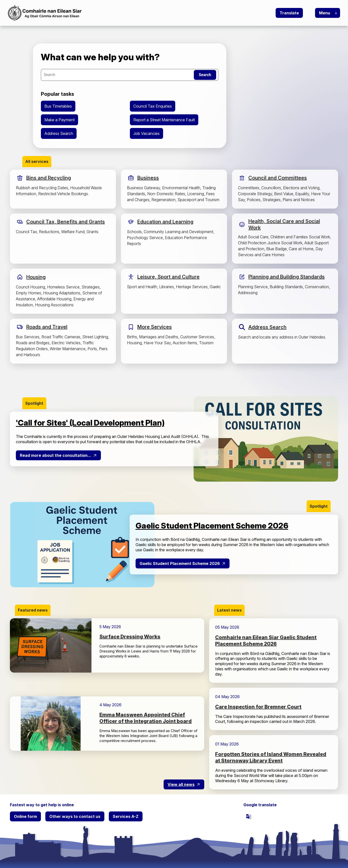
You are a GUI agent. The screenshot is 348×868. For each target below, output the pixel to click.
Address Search (59, 133)
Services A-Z (126, 816)
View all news (181, 784)
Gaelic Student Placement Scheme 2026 (180, 563)
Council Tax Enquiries (153, 106)
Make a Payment (59, 120)
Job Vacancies (146, 133)
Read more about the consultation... (56, 455)
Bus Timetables (58, 106)
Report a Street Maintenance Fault (164, 120)
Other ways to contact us (75, 816)
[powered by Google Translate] (249, 816)
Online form (25, 816)
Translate (289, 13)
